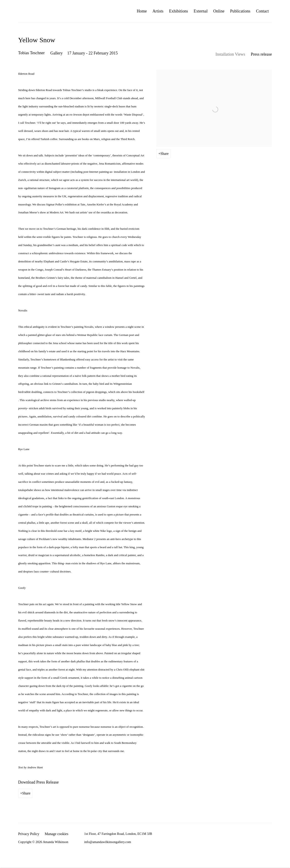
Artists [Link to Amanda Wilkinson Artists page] (158, 11)
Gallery (56, 53)
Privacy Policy (29, 834)
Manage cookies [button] (56, 834)
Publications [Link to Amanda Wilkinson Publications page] (240, 11)
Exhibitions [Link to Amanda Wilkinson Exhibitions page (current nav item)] (179, 11)
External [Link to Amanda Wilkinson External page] (201, 11)
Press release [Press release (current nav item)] (261, 54)
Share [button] (164, 154)
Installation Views (230, 54)
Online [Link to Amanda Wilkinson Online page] (219, 11)
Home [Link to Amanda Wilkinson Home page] (142, 11)
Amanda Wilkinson (32, 11)
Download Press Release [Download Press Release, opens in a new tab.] (38, 782)
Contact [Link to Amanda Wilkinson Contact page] (262, 11)
